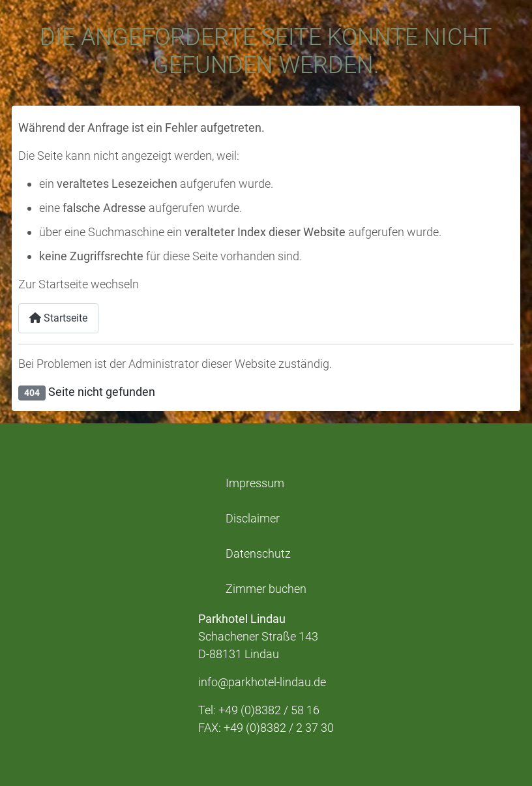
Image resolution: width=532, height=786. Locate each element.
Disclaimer (253, 519)
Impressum (255, 483)
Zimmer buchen (266, 589)
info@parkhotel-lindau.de (262, 682)
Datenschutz (258, 554)
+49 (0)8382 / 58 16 (269, 710)
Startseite (58, 318)
